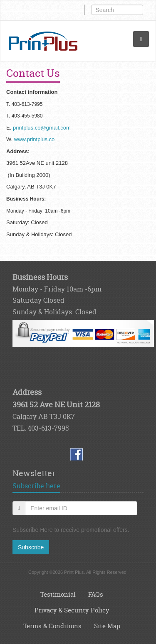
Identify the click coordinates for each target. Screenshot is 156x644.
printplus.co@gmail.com (42, 128)
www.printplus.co (35, 139)
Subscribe (31, 547)
